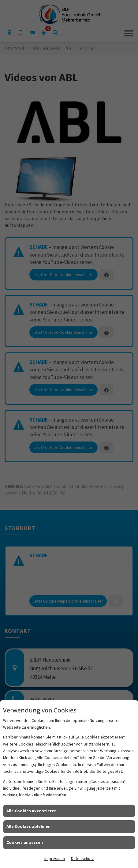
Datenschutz (82, 859)
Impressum (55, 859)
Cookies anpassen (25, 842)
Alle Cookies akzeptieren (32, 811)
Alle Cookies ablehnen (28, 826)
